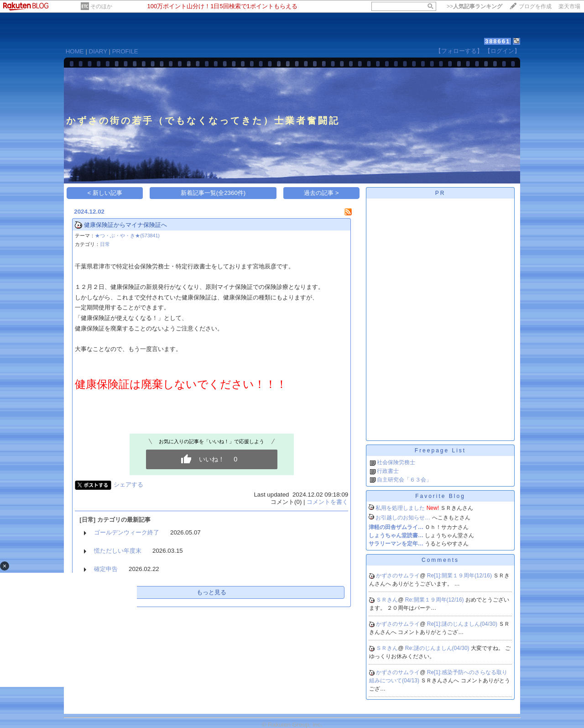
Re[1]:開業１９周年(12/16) (460, 576)
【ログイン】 (502, 51)
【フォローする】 (459, 51)
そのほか (101, 6)
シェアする (128, 484)
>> (474, 6)
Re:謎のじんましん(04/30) (438, 648)
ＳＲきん (387, 600)
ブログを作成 (535, 6)
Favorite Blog (440, 496)
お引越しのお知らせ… (403, 518)
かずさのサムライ (398, 576)
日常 (105, 244)
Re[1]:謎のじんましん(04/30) (463, 624)
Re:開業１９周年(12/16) (435, 600)
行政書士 (388, 471)
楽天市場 (569, 6)
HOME (75, 51)
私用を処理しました (400, 508)
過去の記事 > (321, 193)
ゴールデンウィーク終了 (127, 532)
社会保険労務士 (396, 462)
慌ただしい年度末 (118, 551)
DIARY (98, 51)
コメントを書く (327, 502)
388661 (498, 41)
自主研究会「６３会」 (404, 480)
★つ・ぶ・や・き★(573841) (127, 236)
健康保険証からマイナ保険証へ (125, 225)
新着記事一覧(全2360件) (213, 193)
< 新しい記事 (105, 193)
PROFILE (125, 51)
